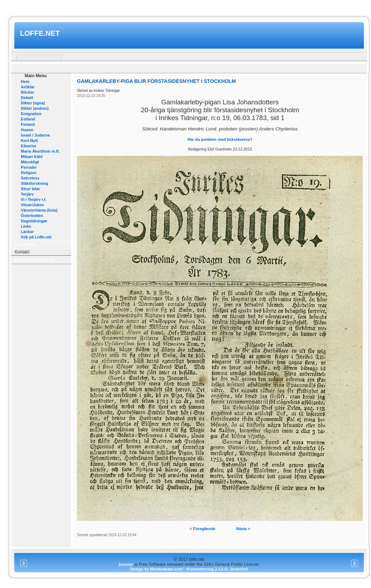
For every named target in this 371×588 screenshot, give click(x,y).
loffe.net (40, 33)
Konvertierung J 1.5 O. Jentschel (217, 569)
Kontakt (22, 252)
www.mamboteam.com (185, 7)
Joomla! (126, 564)
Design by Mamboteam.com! (157, 569)
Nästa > (243, 529)
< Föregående (203, 529)
